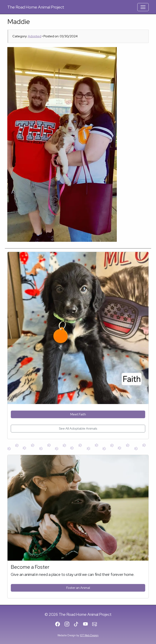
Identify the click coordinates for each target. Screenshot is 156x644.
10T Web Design (89, 635)
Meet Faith (78, 414)
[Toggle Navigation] (143, 7)
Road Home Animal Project (36, 7)
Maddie (19, 22)
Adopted (35, 36)
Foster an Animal (78, 588)
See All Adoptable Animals (78, 428)
